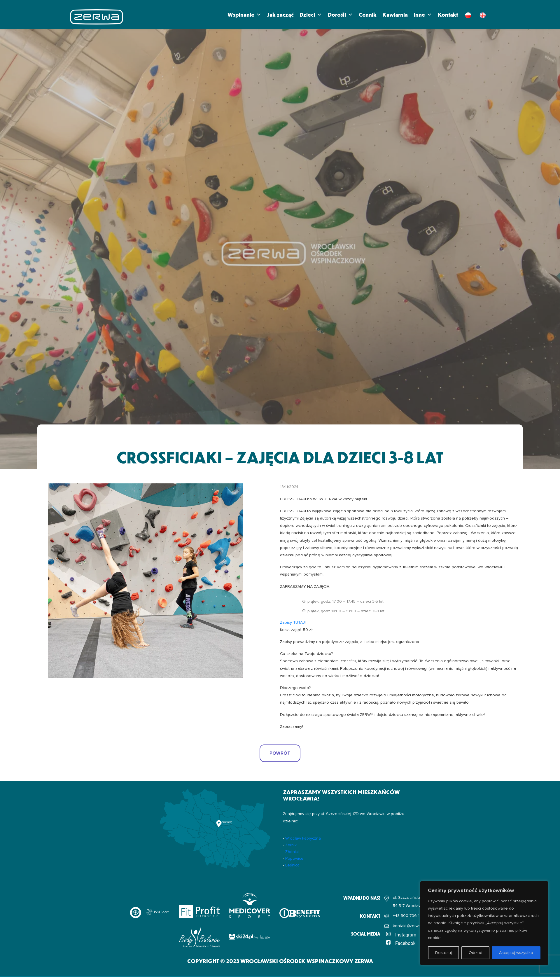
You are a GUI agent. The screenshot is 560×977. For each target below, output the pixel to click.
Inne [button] (423, 15)
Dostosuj (443, 953)
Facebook (405, 943)
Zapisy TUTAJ (292, 623)
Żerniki (291, 845)
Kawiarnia (395, 14)
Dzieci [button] (311, 15)
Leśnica (292, 865)
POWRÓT (280, 753)
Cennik (368, 14)
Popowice (294, 859)
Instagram (406, 935)
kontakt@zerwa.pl (409, 926)
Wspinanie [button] (244, 15)
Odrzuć (475, 953)
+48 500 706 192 (409, 916)
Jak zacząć (280, 14)
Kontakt (448, 14)
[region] (484, 923)
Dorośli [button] (340, 15)
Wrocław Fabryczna (303, 838)
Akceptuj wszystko (516, 953)
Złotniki (292, 852)
